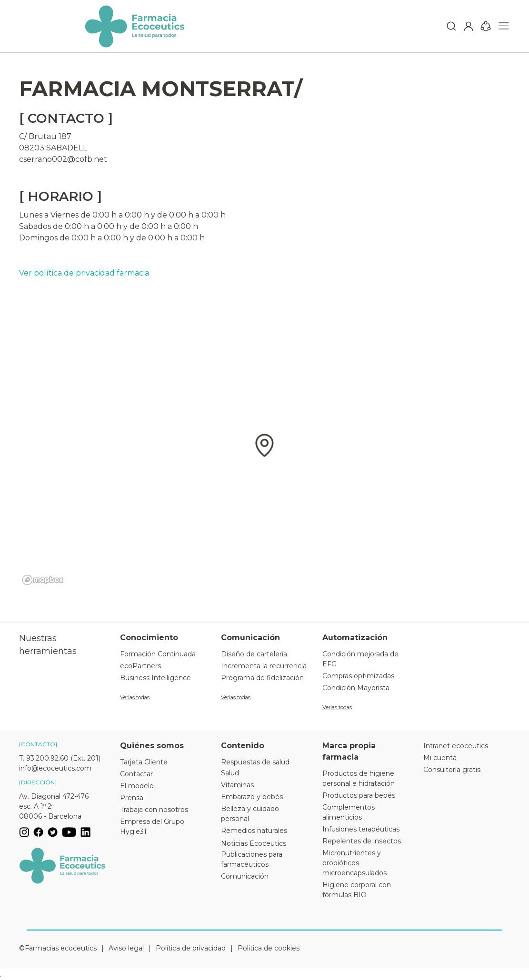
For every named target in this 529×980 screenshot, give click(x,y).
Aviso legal (126, 948)
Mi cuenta (440, 758)
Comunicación (245, 876)
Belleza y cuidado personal (250, 814)
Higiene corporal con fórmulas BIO (357, 890)
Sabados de (41, 226)
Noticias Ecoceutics (254, 843)
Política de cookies (269, 948)
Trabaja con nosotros (154, 810)
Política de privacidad (191, 948)
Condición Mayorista (356, 688)
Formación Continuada (158, 654)
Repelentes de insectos (362, 841)
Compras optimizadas (358, 676)
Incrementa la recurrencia (264, 666)
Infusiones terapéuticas (361, 829)
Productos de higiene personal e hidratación (359, 778)
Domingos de (44, 238)
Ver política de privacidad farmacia (84, 273)
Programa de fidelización (262, 678)
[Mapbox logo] (43, 580)
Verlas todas (135, 697)
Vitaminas (237, 785)
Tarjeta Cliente (144, 762)
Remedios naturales (254, 831)
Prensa (132, 798)
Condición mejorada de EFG (360, 659)
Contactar (136, 774)
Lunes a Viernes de (55, 215)
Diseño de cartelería (254, 654)
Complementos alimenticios (349, 812)
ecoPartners (140, 666)
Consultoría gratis (452, 770)
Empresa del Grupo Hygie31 (152, 827)
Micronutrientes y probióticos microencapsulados (354, 863)
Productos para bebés (359, 795)
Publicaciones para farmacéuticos (252, 859)
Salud (230, 773)
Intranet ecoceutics (456, 746)
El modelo (137, 786)
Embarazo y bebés (252, 797)
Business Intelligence (155, 678)
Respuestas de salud (255, 762)
